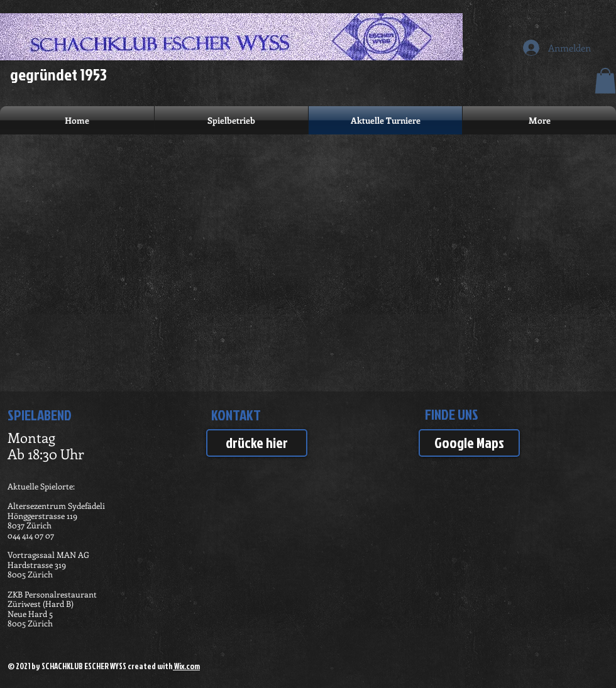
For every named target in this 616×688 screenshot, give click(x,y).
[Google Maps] (469, 443)
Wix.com (186, 666)
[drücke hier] (257, 443)
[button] (605, 81)
